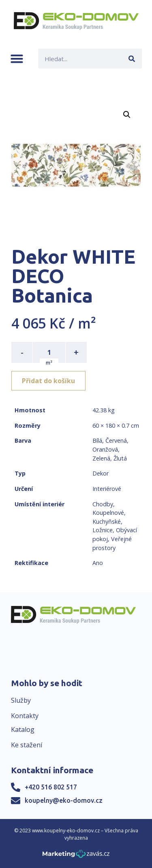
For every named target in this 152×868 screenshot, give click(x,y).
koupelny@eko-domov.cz (64, 800)
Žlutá (120, 458)
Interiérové (107, 489)
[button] (17, 59)
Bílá (97, 440)
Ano (98, 563)
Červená (116, 440)
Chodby (103, 504)
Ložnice (103, 530)
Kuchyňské (107, 521)
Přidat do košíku (48, 381)
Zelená (101, 458)
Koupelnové (108, 513)
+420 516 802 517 (51, 787)
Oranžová (105, 449)
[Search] (132, 59)
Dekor (101, 473)
